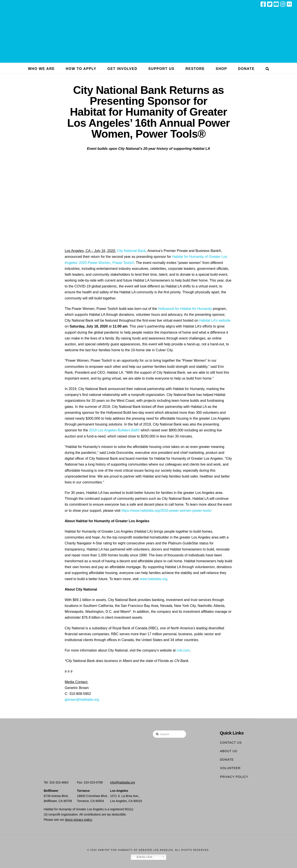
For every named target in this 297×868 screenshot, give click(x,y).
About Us (229, 751)
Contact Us (231, 743)
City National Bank (131, 251)
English (142, 857)
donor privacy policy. (79, 820)
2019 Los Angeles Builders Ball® (114, 430)
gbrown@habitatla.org (82, 700)
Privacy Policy (234, 777)
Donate (227, 760)
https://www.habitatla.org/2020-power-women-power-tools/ (166, 511)
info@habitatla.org (123, 782)
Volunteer (230, 768)
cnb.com (183, 650)
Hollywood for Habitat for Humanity (185, 309)
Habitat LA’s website (215, 320)
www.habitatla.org (153, 579)
